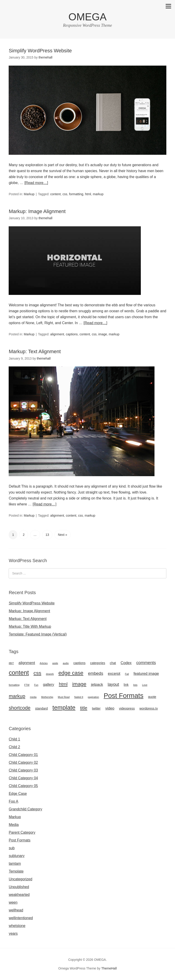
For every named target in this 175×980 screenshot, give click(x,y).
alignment (57, 334)
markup (98, 194)
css (65, 194)
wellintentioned (21, 918)
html (88, 194)
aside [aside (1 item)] (55, 663)
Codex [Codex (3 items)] (126, 663)
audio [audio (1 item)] (66, 663)
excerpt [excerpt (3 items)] (114, 674)
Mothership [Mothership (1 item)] (47, 697)
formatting (76, 194)
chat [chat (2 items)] (113, 663)
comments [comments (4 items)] (146, 663)
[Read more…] (36, 183)
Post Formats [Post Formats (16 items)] (124, 696)
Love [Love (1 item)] (145, 685)
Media (14, 825)
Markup (29, 194)
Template (16, 871)
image (103, 334)
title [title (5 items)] (84, 708)
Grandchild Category (25, 809)
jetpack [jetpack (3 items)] (97, 685)
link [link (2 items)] (126, 685)
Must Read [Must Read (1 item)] (64, 697)
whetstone (17, 926)
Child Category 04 (23, 778)
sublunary (17, 856)
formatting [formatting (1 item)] (14, 685)
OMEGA (87, 17)
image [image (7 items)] (79, 684)
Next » (62, 535)
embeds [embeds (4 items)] (95, 673)
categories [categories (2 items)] (98, 663)
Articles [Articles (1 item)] (44, 663)
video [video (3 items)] (110, 708)
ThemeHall (109, 968)
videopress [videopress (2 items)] (127, 708)
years (13, 933)
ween (13, 902)
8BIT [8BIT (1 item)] (11, 663)
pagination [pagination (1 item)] (93, 697)
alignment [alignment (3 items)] (27, 663)
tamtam (15, 864)
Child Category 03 (23, 770)
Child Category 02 (23, 762)
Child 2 (14, 747)
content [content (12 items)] (19, 673)
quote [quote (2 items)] (152, 697)
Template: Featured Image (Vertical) (38, 634)
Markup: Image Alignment (37, 211)
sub (12, 848)
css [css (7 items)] (37, 673)
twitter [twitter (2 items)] (96, 708)
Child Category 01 (23, 755)
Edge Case (18, 794)
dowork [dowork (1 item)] (50, 674)
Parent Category (22, 832)
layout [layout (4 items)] (113, 684)
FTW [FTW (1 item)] (27, 685)
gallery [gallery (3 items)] (49, 685)
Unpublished (19, 887)
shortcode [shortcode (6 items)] (19, 708)
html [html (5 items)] (63, 684)
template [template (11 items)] (64, 708)
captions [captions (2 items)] (79, 663)
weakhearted (19, 895)
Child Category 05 (23, 786)
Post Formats (19, 840)
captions (72, 334)
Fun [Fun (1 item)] (36, 685)
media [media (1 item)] (33, 697)
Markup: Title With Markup (30, 626)
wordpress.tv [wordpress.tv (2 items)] (149, 708)
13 (47, 535)
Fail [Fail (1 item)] (127, 674)
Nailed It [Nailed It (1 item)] (79, 697)
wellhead (16, 910)
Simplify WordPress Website (40, 51)
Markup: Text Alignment (35, 351)
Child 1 (14, 739)
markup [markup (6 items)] (17, 696)
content (55, 194)
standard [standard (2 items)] (41, 708)
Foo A (13, 801)
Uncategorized (20, 879)
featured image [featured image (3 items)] (146, 674)
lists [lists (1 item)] (135, 685)
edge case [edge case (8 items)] (71, 673)
